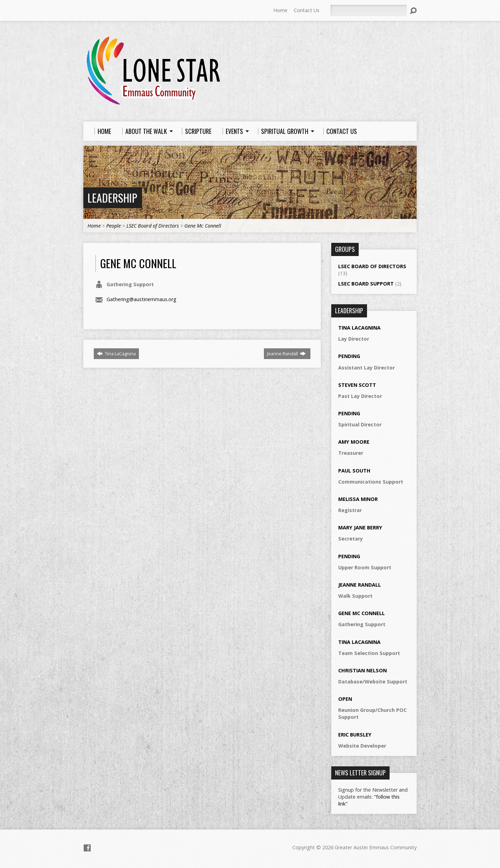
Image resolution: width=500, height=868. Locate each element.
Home (280, 10)
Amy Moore (354, 442)
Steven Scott (357, 385)
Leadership (112, 198)
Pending (349, 356)
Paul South (354, 471)
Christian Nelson (362, 670)
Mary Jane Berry (360, 527)
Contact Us (307, 10)
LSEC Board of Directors (153, 226)
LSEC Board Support (366, 284)
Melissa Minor (358, 499)
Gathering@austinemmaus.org (141, 299)
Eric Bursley (355, 735)
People (114, 226)
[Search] (368, 10)
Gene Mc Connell (203, 226)
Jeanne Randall (286, 354)
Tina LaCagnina (116, 354)
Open (345, 699)
